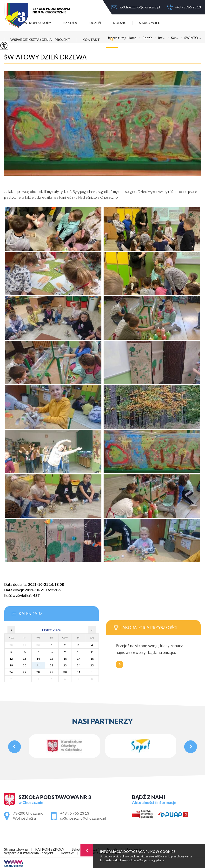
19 (11, 665)
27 (25, 672)
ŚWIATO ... (190, 38)
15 (52, 659)
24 (79, 665)
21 (38, 665)
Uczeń (95, 23)
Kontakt (91, 40)
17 (79, 659)
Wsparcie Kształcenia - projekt (40, 40)
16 (65, 659)
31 (79, 672)
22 (52, 665)
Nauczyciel (149, 23)
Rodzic (120, 23)
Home (132, 38)
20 (25, 665)
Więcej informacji (119, 664)
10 (79, 652)
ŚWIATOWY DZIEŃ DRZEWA (45, 57)
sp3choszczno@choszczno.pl (136, 7)
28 (38, 672)
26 (11, 672)
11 (92, 652)
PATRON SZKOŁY (50, 849)
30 (65, 672)
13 (25, 659)
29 (52, 672)
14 (38, 659)
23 (65, 665)
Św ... (172, 38)
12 (11, 659)
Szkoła (77, 849)
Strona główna (16, 849)
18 (92, 659)
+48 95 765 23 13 (184, 7)
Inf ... (159, 38)
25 (92, 665)
